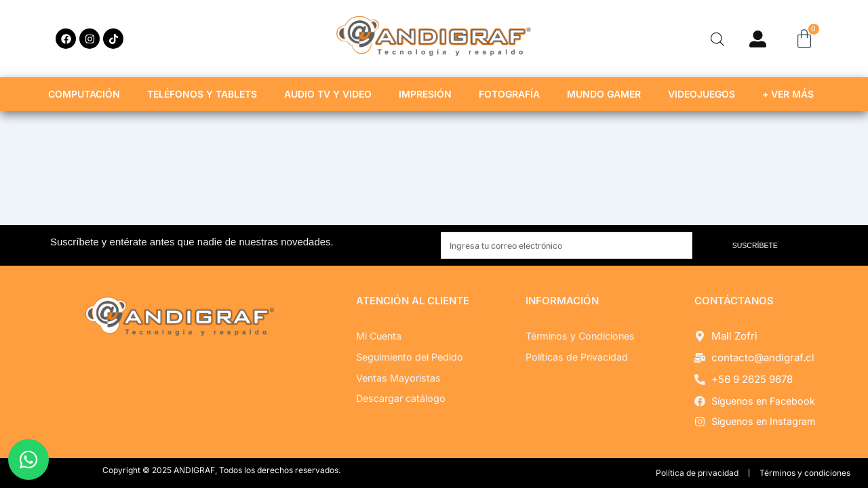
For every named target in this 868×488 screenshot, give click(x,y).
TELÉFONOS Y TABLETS (205, 94)
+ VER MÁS (791, 94)
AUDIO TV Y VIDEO (331, 94)
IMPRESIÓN (429, 94)
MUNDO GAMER (607, 94)
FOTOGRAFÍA (513, 94)
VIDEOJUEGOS (705, 94)
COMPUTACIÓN (87, 94)
